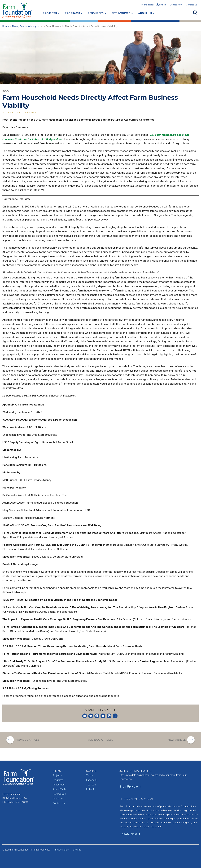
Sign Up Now (131, 787)
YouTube (91, 785)
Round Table (59, 789)
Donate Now (176, 5)
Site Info (77, 850)
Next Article (177, 740)
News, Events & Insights (26, 26)
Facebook (92, 780)
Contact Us (192, 5)
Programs (72, 13)
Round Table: (153, 5)
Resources (96, 13)
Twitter (90, 775)
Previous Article (27, 740)
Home (6, 26)
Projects (50, 13)
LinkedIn (91, 789)
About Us (145, 13)
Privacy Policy (61, 850)
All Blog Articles (101, 740)
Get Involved (121, 13)
